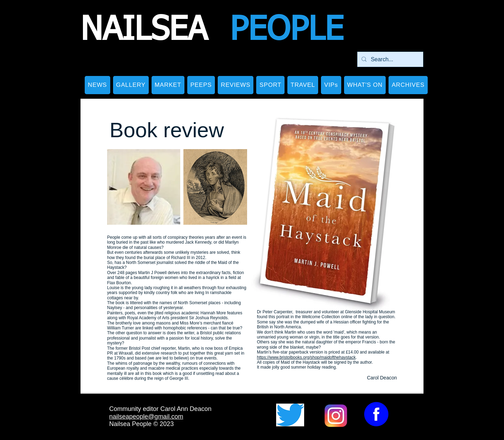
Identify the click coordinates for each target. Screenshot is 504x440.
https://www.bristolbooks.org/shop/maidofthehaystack (306, 357)
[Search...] (390, 59)
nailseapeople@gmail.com (146, 417)
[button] (131, 85)
